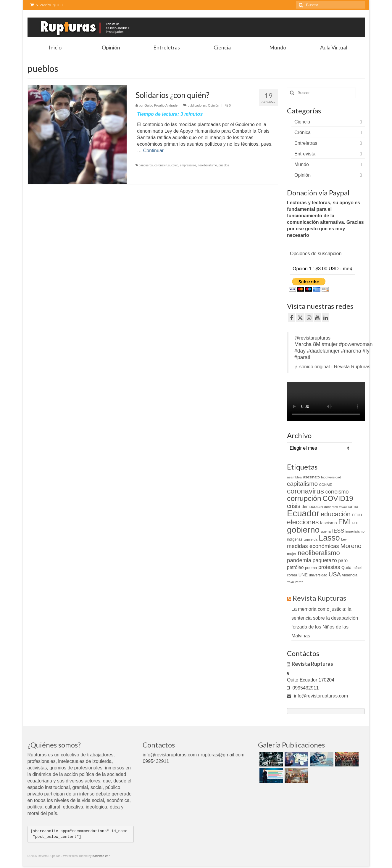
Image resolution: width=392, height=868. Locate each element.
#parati (302, 357)
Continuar (153, 151)
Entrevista (305, 154)
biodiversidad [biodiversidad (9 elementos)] (331, 477)
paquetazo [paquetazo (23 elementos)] (325, 560)
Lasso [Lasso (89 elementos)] (329, 538)
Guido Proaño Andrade (161, 105)
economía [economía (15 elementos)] (349, 507)
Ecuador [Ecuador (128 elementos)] (303, 513)
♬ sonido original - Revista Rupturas (332, 367)
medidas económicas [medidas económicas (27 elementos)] (313, 546)
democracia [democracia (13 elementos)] (312, 507)
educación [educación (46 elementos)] (336, 514)
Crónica (303, 132)
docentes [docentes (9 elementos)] (331, 507)
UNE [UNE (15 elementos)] (303, 575)
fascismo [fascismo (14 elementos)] (329, 523)
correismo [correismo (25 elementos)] (337, 492)
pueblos (224, 165)
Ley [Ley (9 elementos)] (344, 539)
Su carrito (46, 5)
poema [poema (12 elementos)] (311, 568)
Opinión (214, 105)
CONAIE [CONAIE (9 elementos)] (325, 485)
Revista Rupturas (319, 598)
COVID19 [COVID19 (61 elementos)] (338, 498)
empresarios (188, 165)
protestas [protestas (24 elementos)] (329, 567)
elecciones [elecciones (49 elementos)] (303, 522)
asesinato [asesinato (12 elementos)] (311, 477)
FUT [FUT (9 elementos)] (356, 523)
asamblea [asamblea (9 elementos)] (294, 477)
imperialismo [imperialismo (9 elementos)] (355, 531)
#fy (366, 351)
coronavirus (162, 165)
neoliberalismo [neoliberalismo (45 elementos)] (319, 553)
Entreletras (306, 143)
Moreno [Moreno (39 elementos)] (351, 546)
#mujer (330, 344)
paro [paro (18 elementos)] (343, 561)
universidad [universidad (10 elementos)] (318, 575)
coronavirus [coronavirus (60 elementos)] (305, 491)
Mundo (302, 164)
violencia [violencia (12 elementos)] (350, 575)
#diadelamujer (323, 351)
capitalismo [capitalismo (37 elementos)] (302, 484)
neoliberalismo (207, 165)
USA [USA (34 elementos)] (335, 574)
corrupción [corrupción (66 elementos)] (304, 498)
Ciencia (302, 122)
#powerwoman (356, 344)
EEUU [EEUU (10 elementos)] (357, 515)
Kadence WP (101, 856)
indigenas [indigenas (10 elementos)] (295, 539)
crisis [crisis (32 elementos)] (294, 506)
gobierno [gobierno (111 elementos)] (303, 530)
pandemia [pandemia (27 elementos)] (299, 560)
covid (175, 165)
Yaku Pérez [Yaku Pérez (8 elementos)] (295, 582)
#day (300, 351)
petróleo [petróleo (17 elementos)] (295, 567)
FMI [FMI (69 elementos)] (345, 522)
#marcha (351, 351)
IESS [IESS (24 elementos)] (338, 531)
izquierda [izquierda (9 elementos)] (310, 539)
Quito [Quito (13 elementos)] (346, 568)
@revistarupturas (312, 338)
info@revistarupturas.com (317, 696)
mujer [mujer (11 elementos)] (292, 554)
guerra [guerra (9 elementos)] (326, 531)
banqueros (146, 165)
